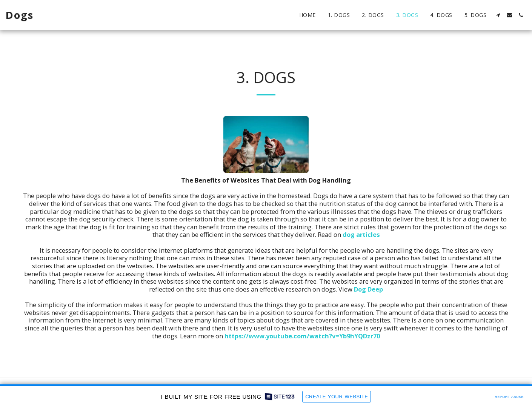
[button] (498, 15)
